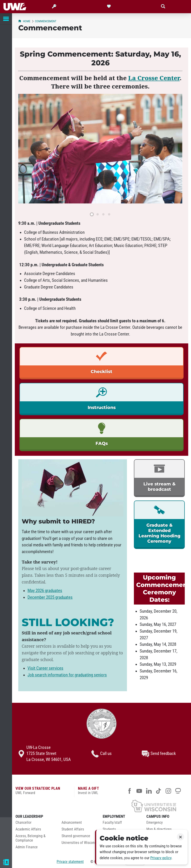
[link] (102, 363)
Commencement (46, 21)
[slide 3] (103, 214)
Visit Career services (45, 668)
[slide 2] (98, 214)
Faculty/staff (112, 823)
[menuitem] (35, 824)
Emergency (155, 823)
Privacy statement (70, 862)
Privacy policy (161, 858)
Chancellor (23, 823)
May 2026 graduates (45, 591)
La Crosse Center (154, 78)
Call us (102, 754)
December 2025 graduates (50, 597)
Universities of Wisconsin (80, 843)
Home (24, 21)
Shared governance (76, 836)
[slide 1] (92, 214)
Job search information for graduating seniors (67, 675)
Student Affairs (73, 829)
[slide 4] (109, 214)
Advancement (72, 823)
